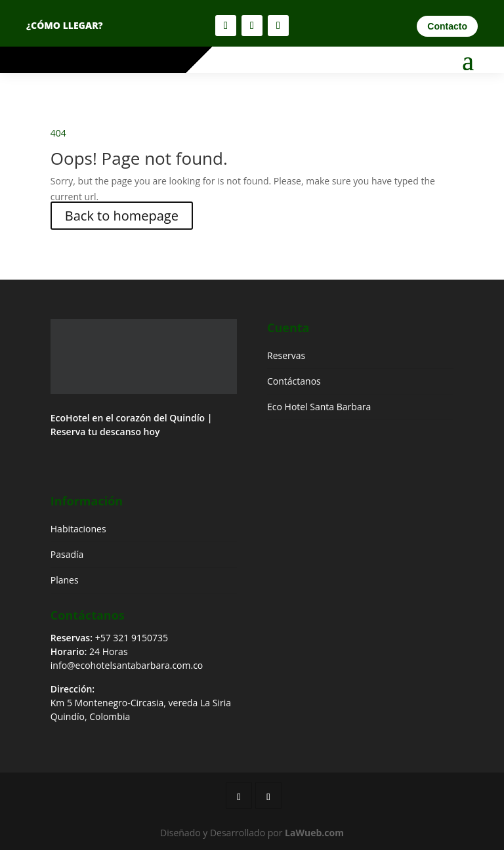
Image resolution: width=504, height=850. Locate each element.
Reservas (286, 355)
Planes (65, 580)
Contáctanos (294, 381)
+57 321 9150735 (132, 638)
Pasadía (67, 554)
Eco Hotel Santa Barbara (319, 407)
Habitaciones (78, 529)
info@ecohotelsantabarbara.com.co (127, 665)
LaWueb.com (314, 833)
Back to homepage (122, 216)
